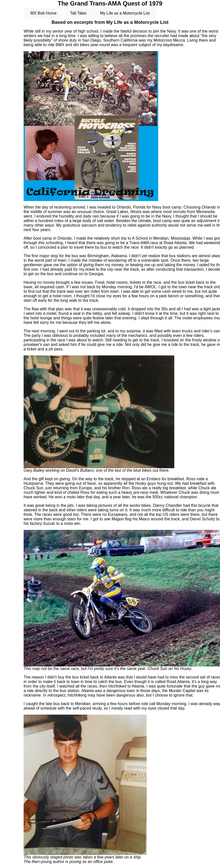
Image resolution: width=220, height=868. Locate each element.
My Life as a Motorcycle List (125, 13)
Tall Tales (78, 13)
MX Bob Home (43, 13)
